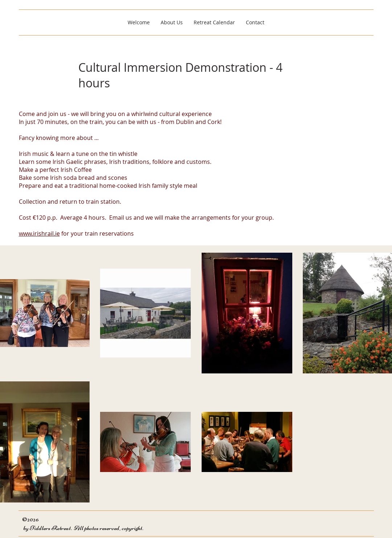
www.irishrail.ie (39, 233)
